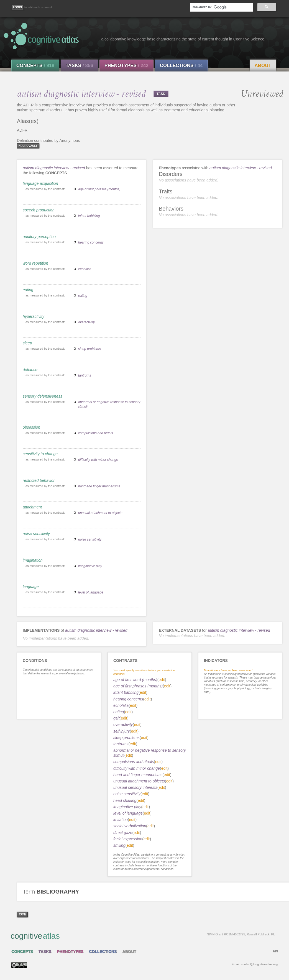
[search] (220, 7)
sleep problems (89, 349)
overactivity (86, 322)
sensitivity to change (40, 454)
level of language (91, 592)
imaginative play (90, 566)
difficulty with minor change (98, 460)
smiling (119, 845)
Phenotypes (126, 66)
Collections (181, 66)
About (263, 66)
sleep (27, 343)
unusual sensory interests (135, 787)
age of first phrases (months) (99, 189)
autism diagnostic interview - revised (54, 168)
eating (28, 290)
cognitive (143, 936)
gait (117, 718)
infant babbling (89, 216)
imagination (33, 560)
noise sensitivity (36, 534)
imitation (121, 820)
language (31, 587)
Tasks (79, 66)
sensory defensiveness (42, 396)
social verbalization (130, 826)
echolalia (85, 269)
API (275, 951)
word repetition (35, 263)
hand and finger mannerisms (99, 486)
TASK (161, 94)
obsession (31, 427)
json (22, 914)
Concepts (35, 66)
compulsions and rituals (95, 433)
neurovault (28, 146)
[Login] (17, 7)
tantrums (85, 375)
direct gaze (123, 833)
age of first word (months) (135, 680)
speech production (39, 210)
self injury (122, 731)
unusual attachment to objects (100, 513)
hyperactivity (34, 316)
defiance (30, 370)
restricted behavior (39, 480)
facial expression (128, 839)
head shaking (125, 800)
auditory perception (39, 237)
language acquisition (40, 183)
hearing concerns (91, 242)
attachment (32, 507)
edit (162, 680)
